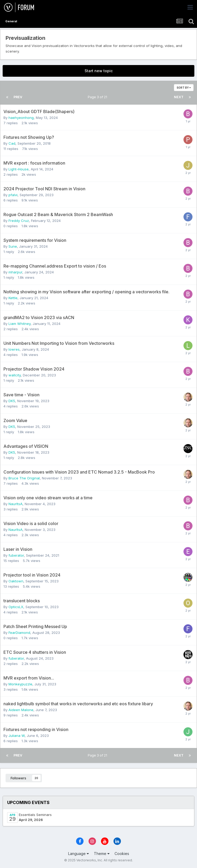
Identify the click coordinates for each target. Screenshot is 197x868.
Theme (102, 854)
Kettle (13, 298)
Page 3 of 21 (98, 97)
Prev (18, 97)
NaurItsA (16, 504)
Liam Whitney (19, 324)
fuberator (16, 555)
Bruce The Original (24, 478)
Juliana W (17, 736)
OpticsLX (16, 607)
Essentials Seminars (35, 815)
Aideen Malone (21, 710)
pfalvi (13, 195)
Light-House (19, 169)
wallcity (15, 375)
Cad (12, 143)
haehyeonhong (21, 118)
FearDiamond (19, 633)
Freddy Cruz (19, 221)
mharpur (15, 272)
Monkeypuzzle (20, 684)
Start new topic (99, 71)
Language (78, 854)
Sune (13, 246)
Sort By (184, 88)
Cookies (122, 854)
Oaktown (16, 581)
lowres (14, 349)
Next (179, 97)
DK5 (12, 401)
